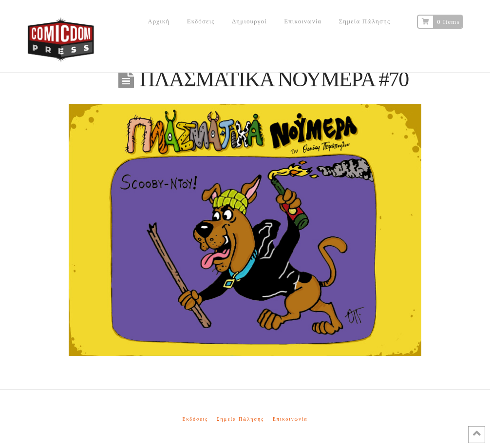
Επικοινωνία (290, 419)
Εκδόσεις (195, 419)
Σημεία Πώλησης (240, 419)
